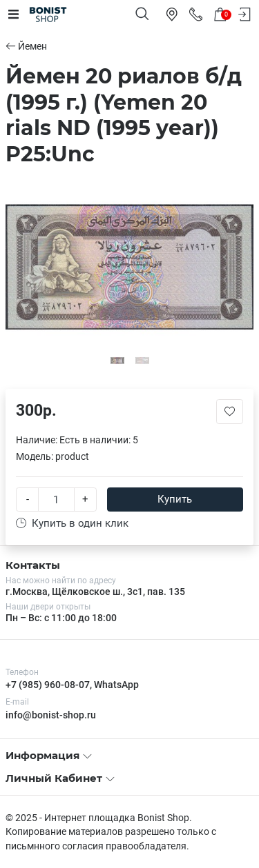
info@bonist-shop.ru (51, 715)
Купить (175, 499)
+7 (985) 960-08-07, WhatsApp (72, 685)
